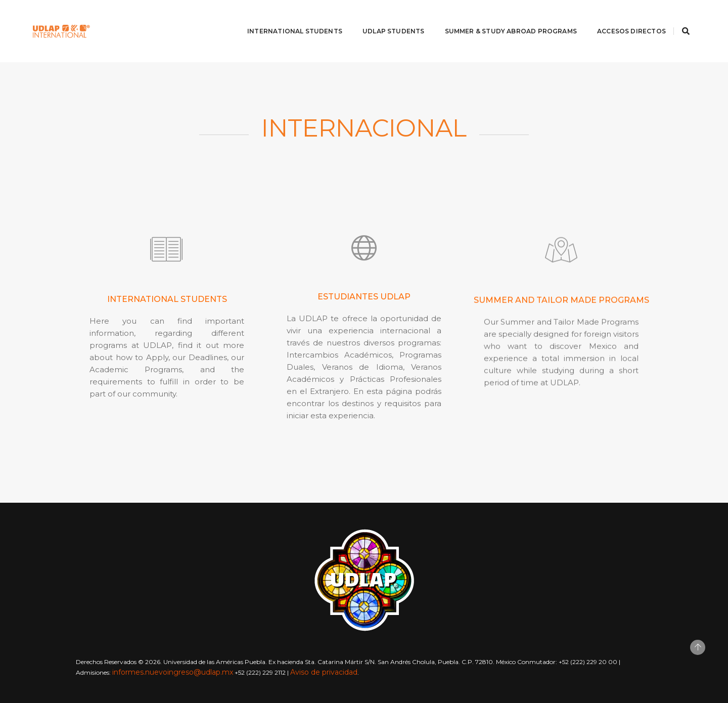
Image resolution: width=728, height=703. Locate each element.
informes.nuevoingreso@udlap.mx (173, 672)
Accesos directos (626, 18)
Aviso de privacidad (324, 672)
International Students (290, 18)
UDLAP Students (389, 18)
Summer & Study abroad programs (506, 18)
